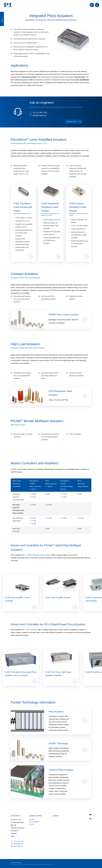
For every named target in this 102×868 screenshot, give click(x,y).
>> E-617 (33, 518)
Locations (32, 819)
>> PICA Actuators (31, 630)
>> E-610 (33, 497)
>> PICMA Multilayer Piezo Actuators (38, 555)
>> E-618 (33, 521)
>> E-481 (81, 518)
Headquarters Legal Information (38, 864)
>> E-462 (49, 505)
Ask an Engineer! (34, 822)
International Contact (15, 864)
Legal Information (25, 864)
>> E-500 (64, 518)
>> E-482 (49, 518)
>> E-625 (64, 497)
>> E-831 (33, 505)
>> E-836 (33, 494)
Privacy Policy (49, 864)
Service (31, 824)
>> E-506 (33, 524)
